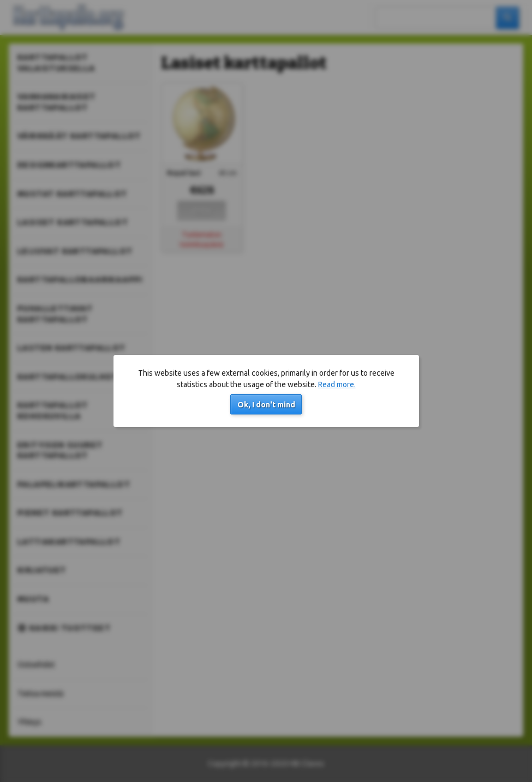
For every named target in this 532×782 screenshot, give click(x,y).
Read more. (337, 384)
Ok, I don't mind (266, 405)
